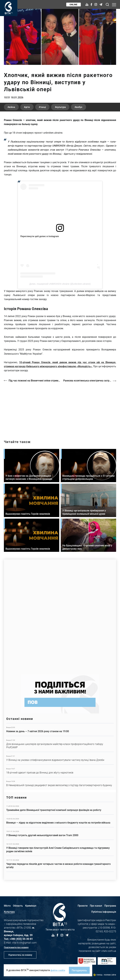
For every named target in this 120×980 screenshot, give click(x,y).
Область (18, 906)
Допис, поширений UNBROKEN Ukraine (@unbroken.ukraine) (60, 285)
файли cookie (58, 970)
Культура (9, 912)
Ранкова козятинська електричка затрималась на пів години (90, 381)
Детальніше (60, 730)
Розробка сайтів (110, 975)
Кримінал (31, 906)
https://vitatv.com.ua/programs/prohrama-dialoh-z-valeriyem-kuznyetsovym (60, 409)
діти (31, 107)
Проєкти (83, 906)
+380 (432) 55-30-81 (21, 939)
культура (71, 107)
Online (73, 4)
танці (50, 107)
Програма (110, 906)
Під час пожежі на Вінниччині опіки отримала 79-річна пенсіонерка (35, 381)
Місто (7, 906)
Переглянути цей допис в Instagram (40, 237)
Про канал (96, 906)
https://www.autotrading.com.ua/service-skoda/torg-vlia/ (60, 615)
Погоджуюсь (80, 970)
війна (13, 107)
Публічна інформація (104, 912)
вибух (92, 107)
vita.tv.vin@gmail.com (24, 943)
